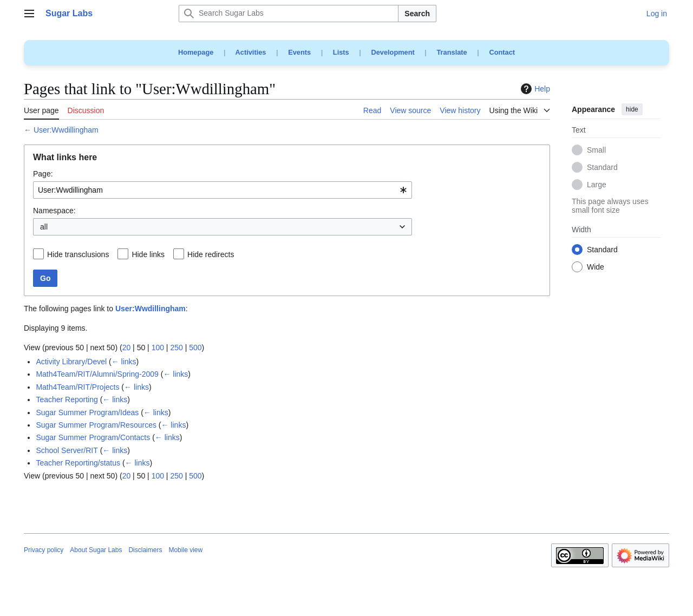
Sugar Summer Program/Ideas (87, 412)
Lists (341, 52)
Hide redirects (211, 254)
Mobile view (185, 550)
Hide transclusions (78, 254)
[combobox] (223, 190)
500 (195, 348)
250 (176, 348)
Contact (502, 52)
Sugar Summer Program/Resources (96, 425)
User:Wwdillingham (66, 130)
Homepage (196, 52)
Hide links (148, 254)
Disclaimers (145, 550)
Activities (251, 52)
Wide (596, 267)
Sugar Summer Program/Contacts (93, 437)
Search (417, 14)
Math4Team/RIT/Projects (77, 387)
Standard (602, 168)
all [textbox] (44, 227)
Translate (452, 52)
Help (534, 89)
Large (597, 185)
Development (393, 52)
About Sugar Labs (96, 550)
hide (632, 109)
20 (127, 348)
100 (158, 348)
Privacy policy (44, 550)
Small (596, 150)
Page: (43, 174)
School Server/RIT (67, 450)
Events (299, 52)
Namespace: (54, 211)
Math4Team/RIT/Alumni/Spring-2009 (97, 374)
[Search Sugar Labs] (289, 14)
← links (124, 362)
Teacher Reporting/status (78, 463)
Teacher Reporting (67, 399)
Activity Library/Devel (71, 362)
